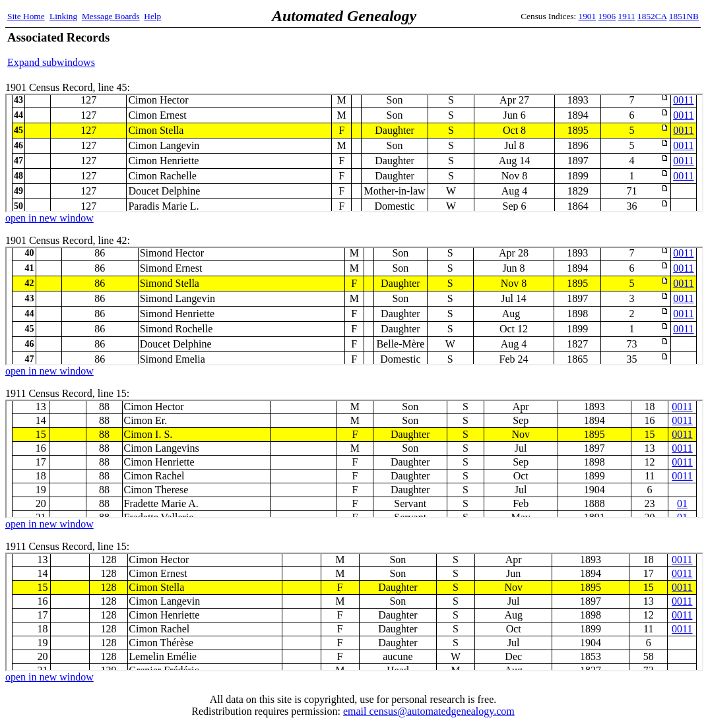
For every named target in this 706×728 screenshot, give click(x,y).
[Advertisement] (544, 49)
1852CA (652, 16)
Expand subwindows (51, 62)
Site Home (26, 16)
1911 (627, 16)
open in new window (49, 218)
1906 (607, 16)
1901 (588, 16)
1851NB (684, 16)
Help (152, 16)
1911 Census (354, 459)
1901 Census (354, 153)
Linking (63, 16)
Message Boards (111, 16)
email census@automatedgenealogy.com (429, 711)
